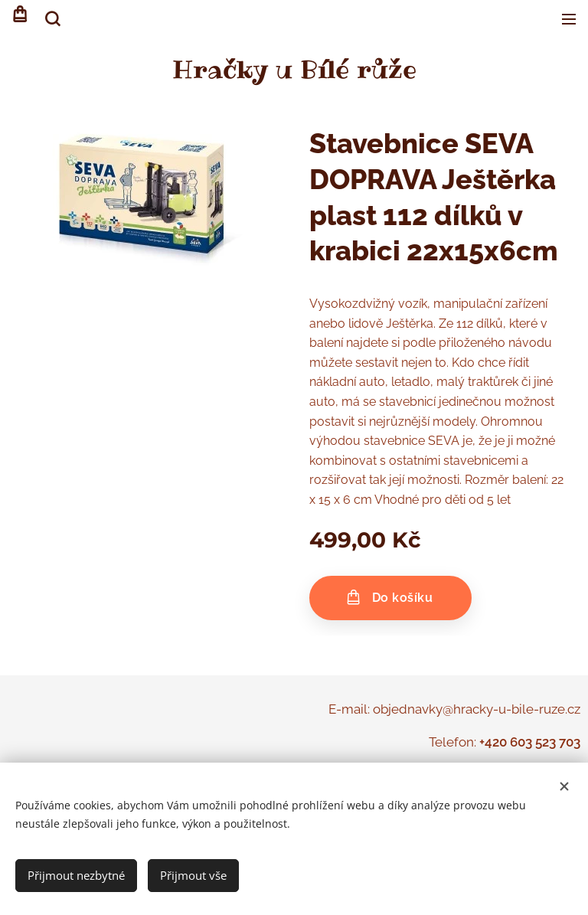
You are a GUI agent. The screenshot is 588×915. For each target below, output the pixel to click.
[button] (51, 19)
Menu (569, 19)
